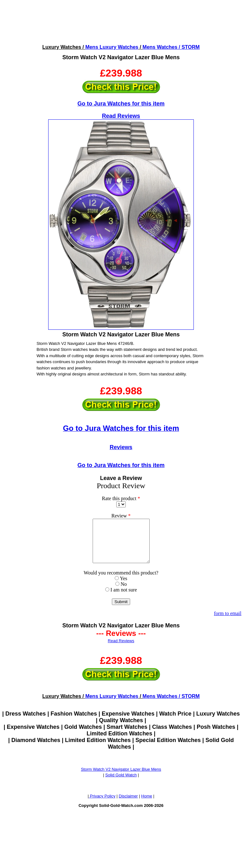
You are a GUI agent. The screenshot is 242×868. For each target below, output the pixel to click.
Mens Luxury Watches (112, 47)
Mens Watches (160, 47)
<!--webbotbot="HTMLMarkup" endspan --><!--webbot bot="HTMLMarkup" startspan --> (121, 22)
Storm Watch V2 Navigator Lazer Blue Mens (121, 778)
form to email (228, 622)
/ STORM (189, 47)
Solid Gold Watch (121, 783)
